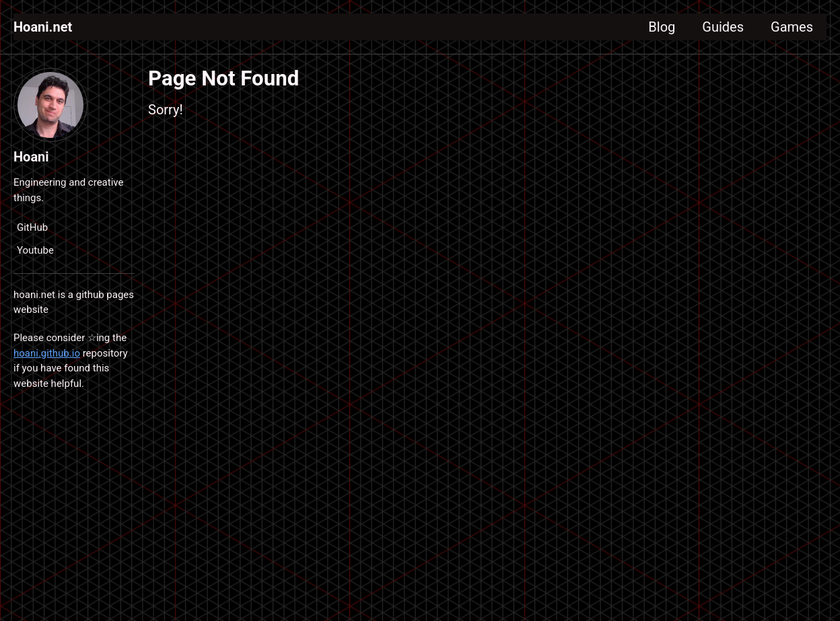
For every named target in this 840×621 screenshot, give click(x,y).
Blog (662, 27)
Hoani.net (43, 27)
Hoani (31, 157)
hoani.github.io (47, 353)
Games (792, 27)
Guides (723, 27)
